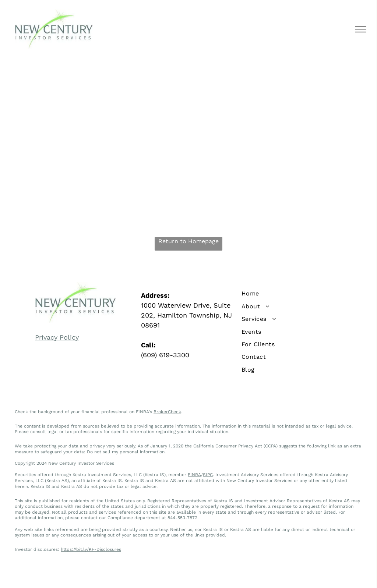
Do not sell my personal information (126, 452)
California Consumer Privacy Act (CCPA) (235, 446)
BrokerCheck (167, 412)
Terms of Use (215, 575)
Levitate (278, 575)
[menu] (361, 29)
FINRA (194, 475)
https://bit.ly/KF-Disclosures (91, 549)
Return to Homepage (188, 241)
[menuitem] (295, 294)
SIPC (208, 475)
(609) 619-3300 (165, 355)
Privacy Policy (57, 337)
